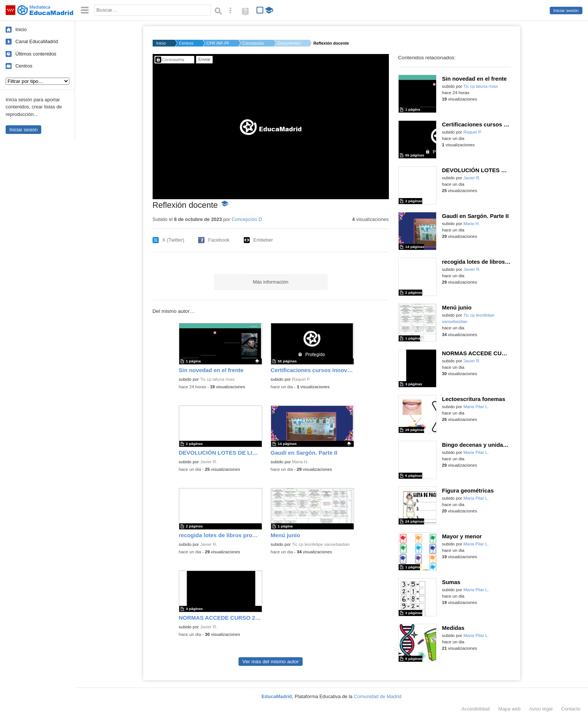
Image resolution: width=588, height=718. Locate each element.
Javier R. (209, 462)
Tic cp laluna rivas (217, 379)
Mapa (510, 709)
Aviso (541, 709)
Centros (24, 66)
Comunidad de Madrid (378, 696)
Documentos (289, 43)
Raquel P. (301, 379)
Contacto (571, 709)
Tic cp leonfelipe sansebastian (321, 544)
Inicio (21, 29)
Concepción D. (253, 43)
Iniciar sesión (566, 11)
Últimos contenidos (36, 54)
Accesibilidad (475, 709)
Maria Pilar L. (476, 407)
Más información (271, 282)
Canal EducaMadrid (37, 41)
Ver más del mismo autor (270, 662)
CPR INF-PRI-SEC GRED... (218, 43)
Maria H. (300, 462)
